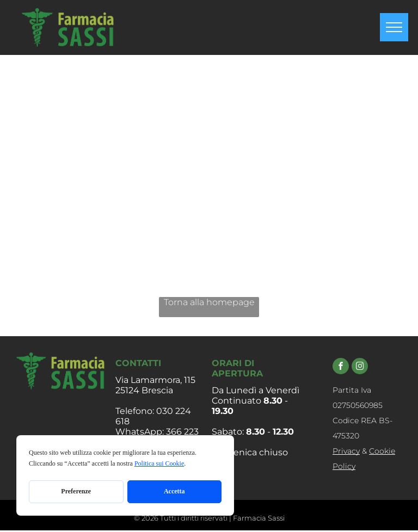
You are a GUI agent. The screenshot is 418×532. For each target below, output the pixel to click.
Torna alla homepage (209, 302)
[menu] (394, 27)
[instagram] (360, 367)
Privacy (346, 451)
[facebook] (341, 367)
